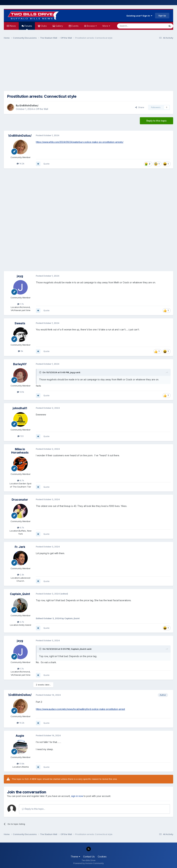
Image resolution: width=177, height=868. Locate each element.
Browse (91, 26)
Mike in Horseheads (20, 451)
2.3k (21, 575)
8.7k (21, 480)
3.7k (21, 622)
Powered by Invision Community (89, 863)
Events (75, 26)
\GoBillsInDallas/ (29, 105)
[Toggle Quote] (41, 372)
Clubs (43, 26)
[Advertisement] (89, 67)
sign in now (77, 796)
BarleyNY (20, 364)
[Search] (133, 26)
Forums (28, 27)
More (106, 26)
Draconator (20, 500)
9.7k (21, 528)
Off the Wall (42, 109)
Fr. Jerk (20, 547)
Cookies (102, 857)
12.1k (21, 392)
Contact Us (89, 857)
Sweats (20, 323)
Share (140, 107)
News (13, 26)
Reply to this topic (156, 121)
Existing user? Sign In (139, 16)
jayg (20, 276)
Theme (75, 857)
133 (21, 436)
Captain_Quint (20, 594)
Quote (46, 164)
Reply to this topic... (34, 809)
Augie (20, 736)
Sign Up (162, 16)
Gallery (59, 26)
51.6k (21, 764)
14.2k (21, 164)
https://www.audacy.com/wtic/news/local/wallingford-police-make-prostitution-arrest (80, 709)
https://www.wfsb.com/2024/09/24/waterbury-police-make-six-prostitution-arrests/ (80, 142)
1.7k (21, 304)
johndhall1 (20, 408)
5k (21, 351)
